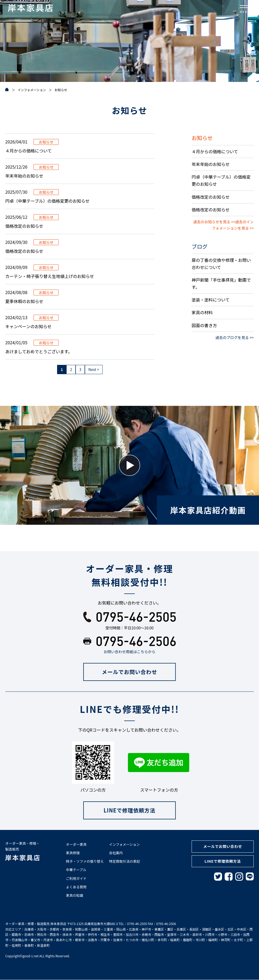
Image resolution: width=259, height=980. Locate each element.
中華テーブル (76, 870)
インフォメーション (124, 844)
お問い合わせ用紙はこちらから (129, 652)
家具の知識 (75, 895)
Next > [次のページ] (94, 369)
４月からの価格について (215, 151)
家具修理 (73, 853)
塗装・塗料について (211, 300)
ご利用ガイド (76, 878)
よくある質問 (76, 887)
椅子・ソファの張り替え (85, 861)
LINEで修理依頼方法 (129, 810)
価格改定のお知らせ (211, 197)
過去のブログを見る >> (235, 337)
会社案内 (116, 853)
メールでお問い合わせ (129, 672)
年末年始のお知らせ (211, 164)
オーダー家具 (76, 844)
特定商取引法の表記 (125, 861)
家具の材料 (202, 312)
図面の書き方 (204, 325)
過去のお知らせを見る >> (214, 222)
